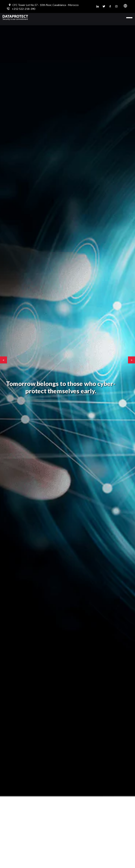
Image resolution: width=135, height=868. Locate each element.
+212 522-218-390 (24, 9)
